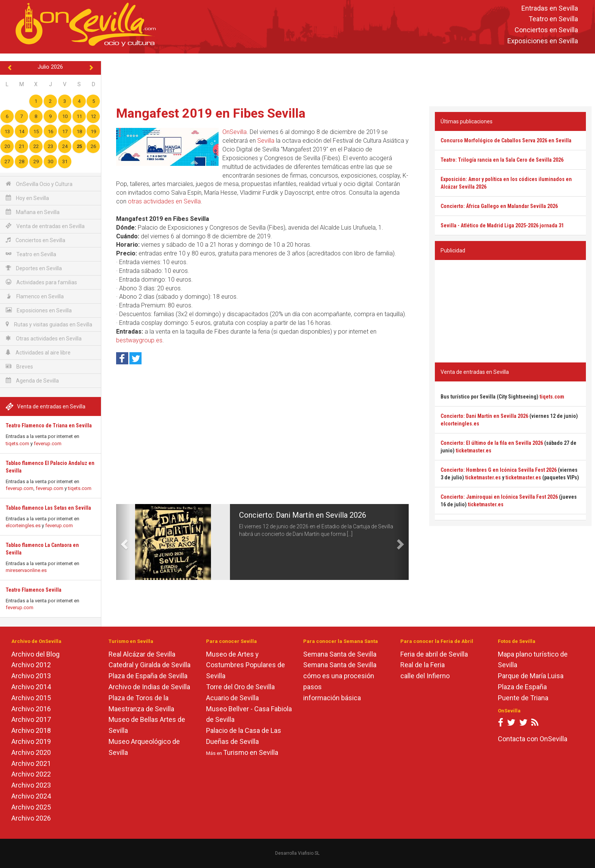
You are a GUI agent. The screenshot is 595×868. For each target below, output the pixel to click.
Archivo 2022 (31, 774)
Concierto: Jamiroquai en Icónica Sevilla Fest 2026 (499, 497)
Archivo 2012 (31, 665)
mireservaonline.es (26, 570)
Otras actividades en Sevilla (44, 338)
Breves (19, 366)
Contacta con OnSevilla (533, 739)
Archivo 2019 (31, 741)
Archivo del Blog (35, 654)
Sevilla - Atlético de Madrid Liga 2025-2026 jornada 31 (502, 225)
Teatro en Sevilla (553, 19)
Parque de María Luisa (531, 676)
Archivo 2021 (31, 763)
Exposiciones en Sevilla (543, 41)
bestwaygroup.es (139, 340)
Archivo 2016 (31, 709)
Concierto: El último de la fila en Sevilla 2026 (492, 443)
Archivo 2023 (31, 785)
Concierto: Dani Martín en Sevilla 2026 (303, 515)
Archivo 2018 (31, 730)
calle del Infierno (425, 676)
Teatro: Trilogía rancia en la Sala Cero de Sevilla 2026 (502, 160)
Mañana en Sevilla (33, 212)
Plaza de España (522, 687)
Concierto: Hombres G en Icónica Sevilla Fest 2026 (499, 470)
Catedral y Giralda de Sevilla (150, 665)
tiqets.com (17, 443)
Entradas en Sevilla (550, 8)
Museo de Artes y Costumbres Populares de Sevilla (246, 665)
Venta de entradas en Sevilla (45, 226)
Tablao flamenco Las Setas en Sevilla (48, 508)
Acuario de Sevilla (232, 698)
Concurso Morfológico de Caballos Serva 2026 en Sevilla (506, 140)
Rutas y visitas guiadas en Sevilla (49, 324)
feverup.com (48, 443)
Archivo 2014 (31, 687)
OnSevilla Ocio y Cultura (39, 184)
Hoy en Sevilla (27, 198)
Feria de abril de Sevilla (434, 654)
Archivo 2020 (31, 752)
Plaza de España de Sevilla (148, 676)
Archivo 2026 (31, 818)
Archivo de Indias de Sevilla (149, 687)
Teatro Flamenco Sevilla (34, 590)
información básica (332, 698)
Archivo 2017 (31, 719)
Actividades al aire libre (38, 352)
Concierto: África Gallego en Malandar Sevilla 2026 (499, 206)
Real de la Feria (423, 665)
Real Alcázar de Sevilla (142, 654)
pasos (312, 687)
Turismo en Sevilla (251, 752)
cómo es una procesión (339, 676)
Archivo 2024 (31, 796)
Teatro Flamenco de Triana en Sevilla (49, 425)
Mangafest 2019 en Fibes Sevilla (211, 113)
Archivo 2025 (31, 807)
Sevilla (266, 141)
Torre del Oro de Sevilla (240, 687)
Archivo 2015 (31, 698)
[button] (124, 542)
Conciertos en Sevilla (546, 30)
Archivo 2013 (31, 676)
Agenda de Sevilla (32, 380)
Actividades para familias (41, 282)
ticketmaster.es (474, 451)
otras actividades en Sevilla (164, 201)
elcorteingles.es (23, 525)
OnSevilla (235, 132)
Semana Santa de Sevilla (340, 654)
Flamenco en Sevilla (35, 296)
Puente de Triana (523, 698)
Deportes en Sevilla (34, 268)
